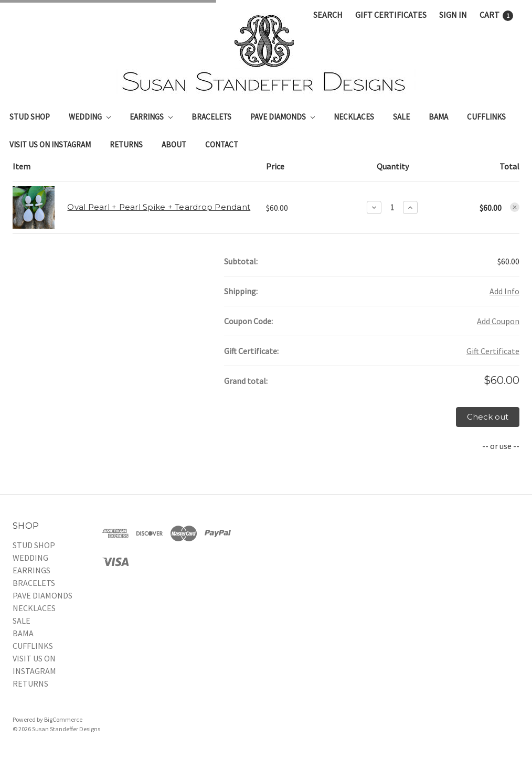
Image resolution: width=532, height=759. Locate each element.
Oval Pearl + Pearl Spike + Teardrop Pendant (159, 207)
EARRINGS (151, 117)
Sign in (453, 15)
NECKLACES (354, 117)
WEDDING (90, 117)
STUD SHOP (30, 117)
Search (328, 15)
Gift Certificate (493, 351)
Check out (488, 417)
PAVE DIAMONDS (283, 117)
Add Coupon (498, 321)
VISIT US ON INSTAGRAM (50, 145)
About (174, 145)
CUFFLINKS (486, 117)
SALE (401, 117)
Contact (222, 145)
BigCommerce (63, 719)
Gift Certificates (391, 15)
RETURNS (126, 145)
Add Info (504, 291)
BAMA (438, 117)
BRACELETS (211, 117)
